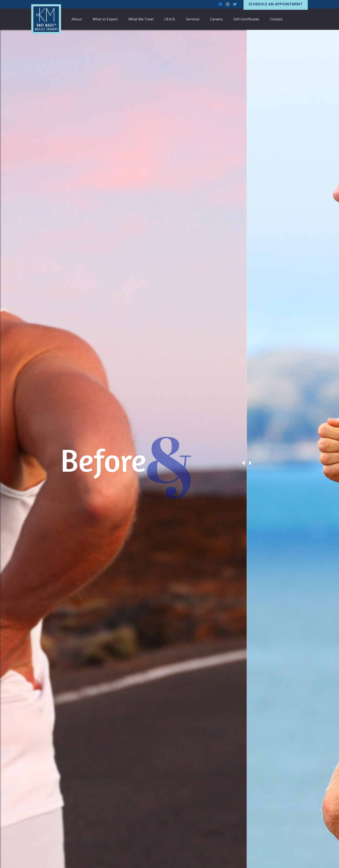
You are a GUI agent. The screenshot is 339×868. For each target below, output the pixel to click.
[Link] (46, 19)
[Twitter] (235, 4)
